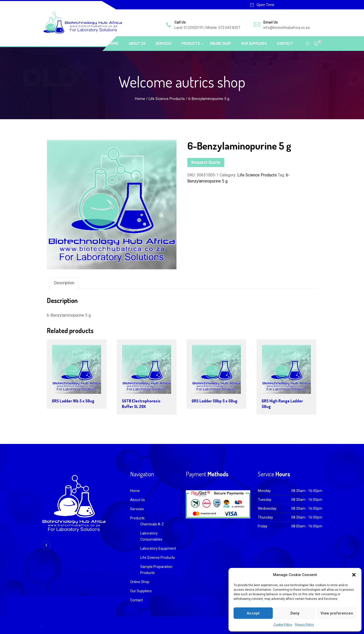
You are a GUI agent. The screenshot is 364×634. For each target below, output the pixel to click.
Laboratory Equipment (158, 548)
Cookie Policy (283, 625)
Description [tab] (64, 283)
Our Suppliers (254, 43)
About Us (137, 43)
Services (163, 43)
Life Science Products (167, 99)
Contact (285, 43)
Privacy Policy (304, 625)
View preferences (337, 613)
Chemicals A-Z (152, 524)
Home (114, 43)
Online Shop (220, 43)
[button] (354, 575)
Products (191, 43)
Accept (253, 613)
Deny (295, 613)
